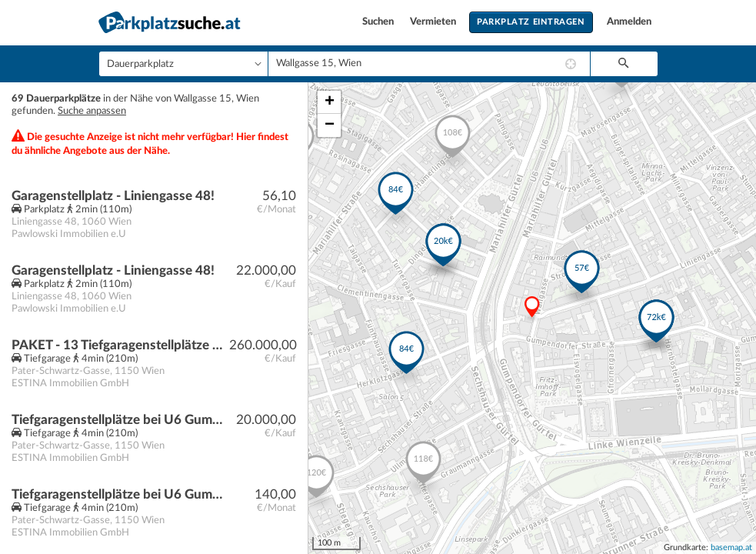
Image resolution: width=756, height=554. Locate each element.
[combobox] (429, 64)
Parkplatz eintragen (531, 22)
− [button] (330, 125)
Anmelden (629, 22)
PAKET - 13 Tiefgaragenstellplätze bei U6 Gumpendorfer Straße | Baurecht (120, 345)
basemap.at (731, 547)
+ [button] (330, 102)
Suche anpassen (92, 111)
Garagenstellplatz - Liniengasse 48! (113, 196)
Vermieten (434, 22)
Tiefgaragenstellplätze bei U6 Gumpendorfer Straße (120, 494)
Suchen (379, 22)
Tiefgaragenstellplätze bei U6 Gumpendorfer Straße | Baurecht (120, 420)
